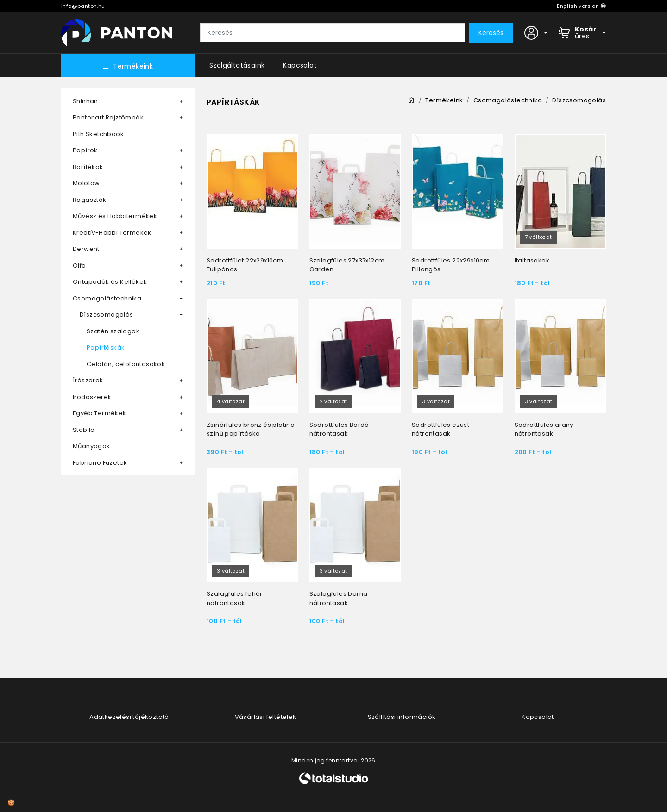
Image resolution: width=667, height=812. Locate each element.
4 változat (231, 401)
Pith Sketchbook (98, 134)
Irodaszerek (92, 397)
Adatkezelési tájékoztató (129, 717)
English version (581, 6)
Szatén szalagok (113, 331)
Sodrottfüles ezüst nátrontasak (440, 429)
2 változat (333, 401)
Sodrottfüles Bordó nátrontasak (339, 429)
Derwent (86, 249)
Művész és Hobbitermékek (115, 216)
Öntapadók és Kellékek (110, 282)
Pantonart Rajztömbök (108, 117)
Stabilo (84, 430)
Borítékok (88, 167)
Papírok (85, 150)
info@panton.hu (83, 6)
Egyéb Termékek (100, 413)
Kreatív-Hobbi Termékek (112, 233)
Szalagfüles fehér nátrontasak (235, 598)
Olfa (79, 265)
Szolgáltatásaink (237, 65)
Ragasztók (90, 200)
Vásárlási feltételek (266, 717)
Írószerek (88, 380)
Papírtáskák (106, 347)
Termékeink (128, 66)
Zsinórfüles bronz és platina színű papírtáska (251, 429)
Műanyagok (91, 446)
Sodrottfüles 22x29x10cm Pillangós (451, 265)
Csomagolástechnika (107, 298)
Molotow (86, 183)
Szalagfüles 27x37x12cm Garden (347, 265)
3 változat (436, 401)
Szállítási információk (402, 717)
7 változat (538, 237)
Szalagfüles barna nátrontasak (339, 598)
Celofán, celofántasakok (126, 364)
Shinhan (85, 101)
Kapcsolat (300, 65)
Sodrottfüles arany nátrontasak (544, 429)
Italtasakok (532, 260)
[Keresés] (333, 33)
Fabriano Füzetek (100, 463)
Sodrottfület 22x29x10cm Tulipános (245, 265)
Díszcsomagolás (107, 315)
